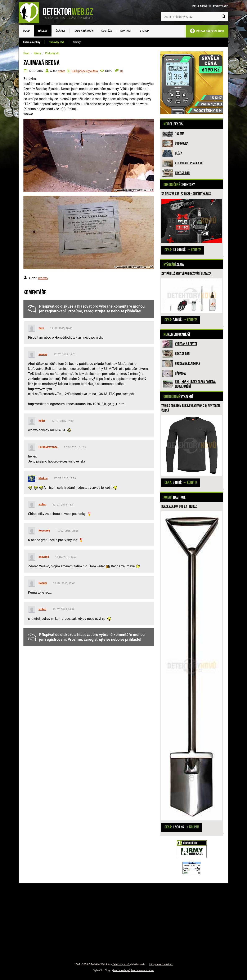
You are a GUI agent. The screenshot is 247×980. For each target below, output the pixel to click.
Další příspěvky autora (85, 71)
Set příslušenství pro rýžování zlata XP (186, 274)
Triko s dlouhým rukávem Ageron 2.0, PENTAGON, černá (191, 408)
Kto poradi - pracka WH (189, 163)
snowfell (44, 557)
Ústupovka (182, 144)
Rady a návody (83, 31)
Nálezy (43, 31)
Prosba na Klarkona (187, 364)
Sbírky (77, 42)
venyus (43, 354)
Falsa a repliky (32, 42)
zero (41, 328)
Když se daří (183, 173)
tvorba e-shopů (122, 970)
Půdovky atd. (57, 42)
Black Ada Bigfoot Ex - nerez (179, 506)
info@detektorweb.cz (161, 964)
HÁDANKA (180, 374)
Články (60, 31)
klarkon (43, 478)
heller (42, 421)
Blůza (179, 153)
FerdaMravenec (48, 447)
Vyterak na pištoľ (186, 344)
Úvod (26, 31)
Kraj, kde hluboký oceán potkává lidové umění (195, 384)
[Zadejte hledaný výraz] (195, 17)
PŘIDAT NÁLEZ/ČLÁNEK (207, 32)
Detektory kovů (121, 964)
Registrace (221, 6)
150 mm (180, 134)
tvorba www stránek (143, 970)
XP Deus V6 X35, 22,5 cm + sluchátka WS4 (186, 194)
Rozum (43, 583)
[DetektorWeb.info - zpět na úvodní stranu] (59, 13)
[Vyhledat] (224, 17)
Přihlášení (200, 6)
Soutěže (107, 31)
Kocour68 (44, 531)
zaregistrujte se (97, 311)
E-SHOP (144, 31)
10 (121, 71)
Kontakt (126, 31)
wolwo (61, 71)
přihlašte (133, 311)
